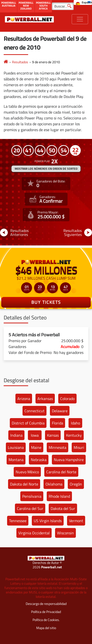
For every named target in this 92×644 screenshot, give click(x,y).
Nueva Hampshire (69, 460)
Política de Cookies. (46, 620)
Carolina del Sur (30, 508)
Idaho (75, 423)
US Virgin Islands (48, 521)
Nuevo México (27, 472)
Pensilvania (32, 496)
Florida (57, 423)
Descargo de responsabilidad (46, 604)
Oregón (76, 484)
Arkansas (45, 399)
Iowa (35, 435)
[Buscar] (63, 6)
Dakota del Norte (24, 484)
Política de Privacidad (46, 612)
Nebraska (39, 460)
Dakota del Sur (63, 508)
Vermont (76, 521)
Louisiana (16, 447)
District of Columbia (28, 423)
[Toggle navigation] (80, 19)
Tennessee (18, 521)
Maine (36, 447)
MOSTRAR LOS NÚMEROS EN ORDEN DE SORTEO (46, 169)
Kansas (53, 435)
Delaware (60, 411)
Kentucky (74, 435)
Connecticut (34, 411)
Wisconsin (65, 533)
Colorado (67, 399)
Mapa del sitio (46, 628)
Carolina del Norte (61, 472)
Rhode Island (59, 496)
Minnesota (57, 447)
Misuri (79, 447)
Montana (16, 460)
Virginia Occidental (34, 533)
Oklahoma (54, 484)
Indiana (16, 435)
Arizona (24, 399)
